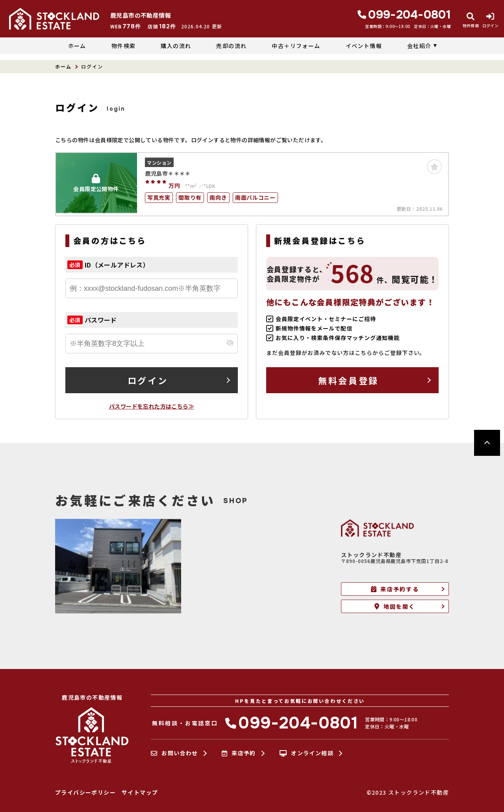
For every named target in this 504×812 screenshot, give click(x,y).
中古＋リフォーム (296, 46)
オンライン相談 (307, 753)
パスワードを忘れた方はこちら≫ (152, 406)
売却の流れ (231, 46)
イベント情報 (364, 46)
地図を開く (395, 606)
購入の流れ (176, 46)
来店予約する (395, 589)
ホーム (77, 46)
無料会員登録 (348, 380)
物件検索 (124, 46)
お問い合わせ (174, 753)
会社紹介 (419, 46)
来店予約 (239, 753)
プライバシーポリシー (85, 792)
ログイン (148, 380)
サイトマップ (140, 792)
